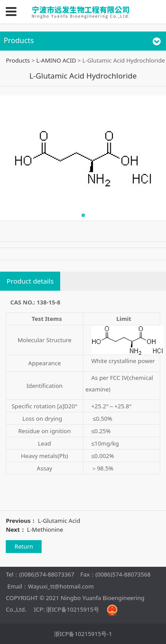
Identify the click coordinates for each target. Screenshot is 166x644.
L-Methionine (45, 529)
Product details (30, 281)
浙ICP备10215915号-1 (83, 634)
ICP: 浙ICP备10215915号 (67, 609)
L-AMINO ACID (56, 60)
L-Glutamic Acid (59, 521)
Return (24, 546)
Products (18, 60)
